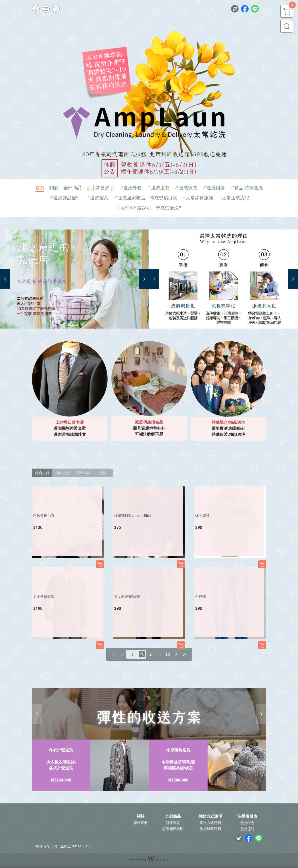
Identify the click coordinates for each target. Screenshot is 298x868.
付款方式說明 (210, 816)
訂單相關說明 (173, 829)
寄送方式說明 (210, 823)
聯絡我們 (141, 823)
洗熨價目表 (247, 816)
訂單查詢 (173, 823)
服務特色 (247, 823)
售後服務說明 (210, 829)
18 (168, 654)
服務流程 (247, 829)
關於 (141, 816)
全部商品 (173, 816)
